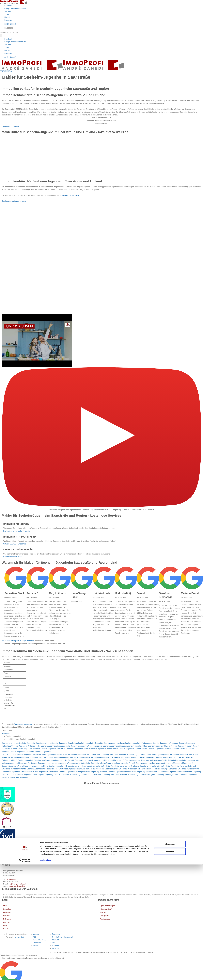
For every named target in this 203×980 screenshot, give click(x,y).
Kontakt (6, 929)
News (5, 926)
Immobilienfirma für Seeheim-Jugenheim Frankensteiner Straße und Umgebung (151, 763)
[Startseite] (14, 2)
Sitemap (36, 946)
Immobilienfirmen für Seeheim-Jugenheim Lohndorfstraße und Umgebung (82, 775)
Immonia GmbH (20, 937)
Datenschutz (37, 943)
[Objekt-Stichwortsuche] (11, 32)
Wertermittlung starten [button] (10, 126)
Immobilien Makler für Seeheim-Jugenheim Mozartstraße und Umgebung (99, 769)
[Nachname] (15, 670)
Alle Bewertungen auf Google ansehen (18, 641)
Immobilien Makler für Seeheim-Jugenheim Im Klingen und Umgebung (137, 755)
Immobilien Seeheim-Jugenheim (69, 749)
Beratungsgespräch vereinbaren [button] (14, 201)
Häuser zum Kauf (106, 909)
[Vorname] (15, 666)
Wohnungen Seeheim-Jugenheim (182, 743)
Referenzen (7, 919)
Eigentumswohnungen (107, 906)
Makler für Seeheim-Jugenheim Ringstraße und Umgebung (64, 766)
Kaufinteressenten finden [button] (13, 557)
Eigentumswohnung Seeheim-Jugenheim (52, 743)
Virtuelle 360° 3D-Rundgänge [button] (15, 544)
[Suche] (1, 36)
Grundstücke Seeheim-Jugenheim (81, 743)
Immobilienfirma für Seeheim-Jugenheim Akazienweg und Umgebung (86, 760)
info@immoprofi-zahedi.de (18, 884)
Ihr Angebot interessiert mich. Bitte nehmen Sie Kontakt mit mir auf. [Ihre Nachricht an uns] (10, 707)
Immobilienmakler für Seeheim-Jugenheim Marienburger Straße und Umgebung (117, 766)
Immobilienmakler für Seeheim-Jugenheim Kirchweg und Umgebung (40, 763)
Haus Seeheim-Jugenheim (154, 746)
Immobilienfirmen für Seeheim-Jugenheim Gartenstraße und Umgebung (82, 755)
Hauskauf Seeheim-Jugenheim (94, 749)
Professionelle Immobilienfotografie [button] (17, 531)
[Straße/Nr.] (15, 677)
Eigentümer (7, 912)
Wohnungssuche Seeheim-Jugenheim (72, 746)
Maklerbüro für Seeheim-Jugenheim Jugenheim (20, 757)
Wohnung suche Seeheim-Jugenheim (42, 746)
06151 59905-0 (10, 24)
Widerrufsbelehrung (39, 940)
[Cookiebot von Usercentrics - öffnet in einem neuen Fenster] (25, 976)
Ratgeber (6, 916)
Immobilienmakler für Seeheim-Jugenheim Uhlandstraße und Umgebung (173, 772)
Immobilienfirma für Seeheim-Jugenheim (178, 757)
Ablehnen (170, 967)
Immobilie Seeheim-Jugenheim (45, 749)
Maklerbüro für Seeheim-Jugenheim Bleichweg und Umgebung (137, 760)
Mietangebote (104, 916)
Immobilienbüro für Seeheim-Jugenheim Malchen (57, 757)
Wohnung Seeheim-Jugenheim (131, 746)
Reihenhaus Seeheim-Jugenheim (15, 746)
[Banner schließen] (189, 957)
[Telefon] (15, 687)
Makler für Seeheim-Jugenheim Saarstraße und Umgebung (122, 772)
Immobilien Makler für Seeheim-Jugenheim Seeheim (142, 757)
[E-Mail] (15, 691)
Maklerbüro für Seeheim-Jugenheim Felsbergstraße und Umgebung (73, 772)
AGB (34, 937)
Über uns (6, 922)
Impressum (37, 934)
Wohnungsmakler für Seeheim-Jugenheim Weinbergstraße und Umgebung (30, 760)
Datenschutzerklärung (23, 724)
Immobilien (7, 909)
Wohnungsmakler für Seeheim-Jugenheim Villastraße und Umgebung (94, 763)
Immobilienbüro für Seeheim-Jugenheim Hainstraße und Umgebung (28, 755)
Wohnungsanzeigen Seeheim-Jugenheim (103, 746)
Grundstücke (104, 912)
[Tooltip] (2, 644)
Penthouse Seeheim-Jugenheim (38, 752)
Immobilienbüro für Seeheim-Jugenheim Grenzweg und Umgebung (27, 775)
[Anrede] (15, 663)
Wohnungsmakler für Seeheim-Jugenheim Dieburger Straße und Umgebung (157, 769)
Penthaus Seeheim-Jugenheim (14, 752)
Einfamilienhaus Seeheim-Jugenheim (149, 749)
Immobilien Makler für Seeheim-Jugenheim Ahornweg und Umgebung (138, 775)
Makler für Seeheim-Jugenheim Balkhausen (181, 755)
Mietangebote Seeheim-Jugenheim (155, 743)
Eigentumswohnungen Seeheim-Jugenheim (18, 743)
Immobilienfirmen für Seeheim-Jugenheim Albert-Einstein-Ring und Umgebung (41, 769)
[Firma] (15, 673)
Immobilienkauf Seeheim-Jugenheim (120, 749)
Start (5, 906)
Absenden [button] (6, 733)
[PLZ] (15, 680)
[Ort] (15, 684)
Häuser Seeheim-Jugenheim (175, 746)
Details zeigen (45, 976)
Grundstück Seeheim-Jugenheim (107, 743)
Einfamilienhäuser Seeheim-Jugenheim (179, 749)
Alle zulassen (170, 960)
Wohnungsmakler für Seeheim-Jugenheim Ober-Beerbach (99, 757)
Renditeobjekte (105, 919)
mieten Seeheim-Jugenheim (21, 749)
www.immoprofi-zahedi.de (16, 886)
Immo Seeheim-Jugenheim (131, 743)
